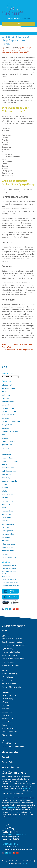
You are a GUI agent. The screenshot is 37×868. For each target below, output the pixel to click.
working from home (9, 557)
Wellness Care (6, 577)
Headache (6, 715)
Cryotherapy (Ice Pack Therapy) (13, 645)
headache (5, 448)
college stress (7, 425)
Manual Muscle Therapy (11, 665)
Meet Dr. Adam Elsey (10, 674)
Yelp (17, 609)
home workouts (8, 458)
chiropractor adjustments (11, 421)
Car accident (6, 405)
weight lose (6, 537)
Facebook (3, 609)
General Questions (9, 743)
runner (4, 484)
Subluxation (6, 725)
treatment (6, 527)
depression (6, 428)
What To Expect (8, 677)
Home (5, 631)
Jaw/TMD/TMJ (8, 728)
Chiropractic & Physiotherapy (11, 579)
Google (14, 609)
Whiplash (5, 702)
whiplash (5, 541)
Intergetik (25, 863)
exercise (5, 438)
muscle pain (6, 474)
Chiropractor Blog (10, 752)
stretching (6, 521)
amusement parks (8, 388)
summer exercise (8, 524)
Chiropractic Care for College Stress (19, 350)
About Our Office (8, 680)
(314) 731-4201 (25, 18)
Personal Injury (8, 699)
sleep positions (7, 511)
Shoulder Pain (7, 712)
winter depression (9, 544)
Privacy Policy (8, 762)
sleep (4, 508)
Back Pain (5, 709)
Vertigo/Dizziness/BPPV (11, 732)
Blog (4, 367)
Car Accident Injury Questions (13, 746)
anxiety (5, 392)
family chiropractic (15, 51)
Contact (5, 757)
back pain (28, 47)
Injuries (5, 692)
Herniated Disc (7, 719)
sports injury (7, 517)
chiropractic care (7, 49)
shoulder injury (14, 53)
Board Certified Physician (9, 571)
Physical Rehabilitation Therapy (14, 659)
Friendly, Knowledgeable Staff (11, 585)
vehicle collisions (8, 534)
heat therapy (7, 451)
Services (6, 636)
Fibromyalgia (7, 735)
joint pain (5, 464)
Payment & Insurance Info (11, 687)
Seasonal (5, 498)
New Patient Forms (9, 684)
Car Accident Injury (9, 695)
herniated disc (7, 455)
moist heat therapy (9, 471)
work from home (8, 551)
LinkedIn (10, 609)
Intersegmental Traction (11, 652)
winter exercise (7, 547)
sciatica (5, 491)
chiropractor (7, 418)
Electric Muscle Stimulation (12, 642)
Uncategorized (7, 531)
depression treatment (10, 431)
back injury (22, 47)
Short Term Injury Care (9, 574)
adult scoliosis (7, 385)
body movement (8, 402)
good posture (7, 445)
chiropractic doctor (9, 411)
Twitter (7, 609)
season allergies (8, 494)
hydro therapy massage (10, 461)
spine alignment (8, 514)
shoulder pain (23, 53)
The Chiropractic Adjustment (13, 639)
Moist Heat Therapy (9, 655)
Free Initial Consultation (9, 568)
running (5, 488)
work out (5, 554)
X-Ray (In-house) (8, 662)
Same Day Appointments (9, 566)
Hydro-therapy (7, 649)
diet (3, 435)
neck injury (25, 51)
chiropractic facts (18, 49)
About (5, 671)
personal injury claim (10, 481)
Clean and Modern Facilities (10, 582)
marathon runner (8, 468)
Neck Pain (6, 705)
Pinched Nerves (8, 722)
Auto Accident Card (11, 767)
